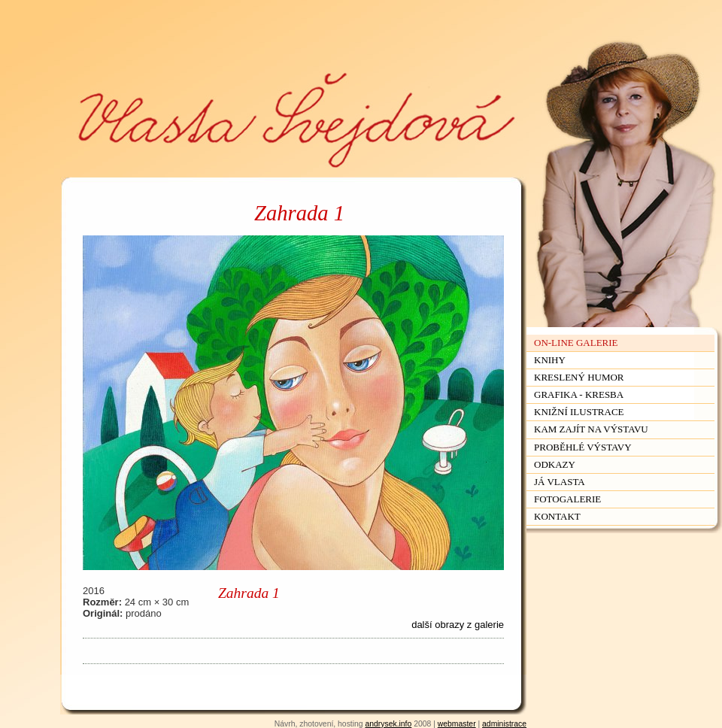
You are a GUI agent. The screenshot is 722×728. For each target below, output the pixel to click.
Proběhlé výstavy (583, 447)
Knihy (550, 360)
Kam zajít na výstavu (591, 429)
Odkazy (555, 464)
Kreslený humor (579, 377)
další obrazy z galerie (458, 625)
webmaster (457, 724)
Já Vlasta (560, 482)
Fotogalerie (567, 499)
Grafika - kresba (579, 394)
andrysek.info (388, 724)
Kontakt (557, 516)
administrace (504, 724)
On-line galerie (576, 343)
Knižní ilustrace (579, 412)
